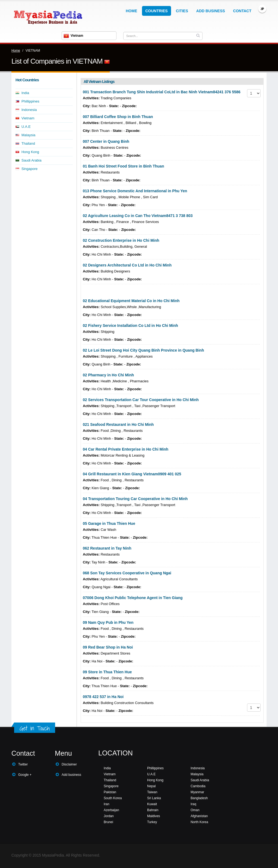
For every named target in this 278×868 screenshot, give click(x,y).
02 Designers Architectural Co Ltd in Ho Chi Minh (127, 265)
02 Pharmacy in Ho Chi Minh (108, 375)
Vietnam (28, 118)
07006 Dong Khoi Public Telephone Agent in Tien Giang (133, 598)
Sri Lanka (154, 798)
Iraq (193, 804)
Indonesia (29, 110)
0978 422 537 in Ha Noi (103, 697)
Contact (242, 11)
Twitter (262, 9)
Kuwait (152, 804)
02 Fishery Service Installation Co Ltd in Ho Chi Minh (130, 325)
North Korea (199, 822)
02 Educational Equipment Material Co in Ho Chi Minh (131, 301)
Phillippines (30, 101)
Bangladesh (199, 798)
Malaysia (28, 135)
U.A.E (26, 127)
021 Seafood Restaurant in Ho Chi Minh (118, 424)
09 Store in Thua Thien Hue (107, 672)
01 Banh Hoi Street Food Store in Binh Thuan (123, 166)
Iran (107, 804)
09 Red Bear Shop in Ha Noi (108, 647)
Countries (156, 11)
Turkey (152, 822)
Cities (182, 11)
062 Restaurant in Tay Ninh (107, 548)
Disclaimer (69, 764)
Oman (195, 810)
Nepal (151, 786)
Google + (25, 775)
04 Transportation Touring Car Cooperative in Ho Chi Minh (135, 499)
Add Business (211, 11)
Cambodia (198, 786)
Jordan (109, 816)
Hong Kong (30, 152)
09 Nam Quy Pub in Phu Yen (108, 622)
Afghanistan (199, 816)
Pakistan (110, 792)
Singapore (29, 169)
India (25, 93)
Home (131, 11)
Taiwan (152, 792)
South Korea (113, 798)
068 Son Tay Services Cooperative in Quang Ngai (127, 573)
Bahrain (153, 810)
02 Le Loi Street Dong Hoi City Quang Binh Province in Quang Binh (143, 350)
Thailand (28, 143)
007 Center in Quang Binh (106, 141)
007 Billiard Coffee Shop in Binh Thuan (118, 117)
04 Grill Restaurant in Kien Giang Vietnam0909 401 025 (132, 474)
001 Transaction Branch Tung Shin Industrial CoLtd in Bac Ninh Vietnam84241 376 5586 (162, 92)
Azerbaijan (111, 810)
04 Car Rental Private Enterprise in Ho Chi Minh (126, 449)
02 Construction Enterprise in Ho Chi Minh (121, 240)
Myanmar (197, 792)
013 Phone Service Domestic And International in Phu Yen (135, 191)
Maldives (154, 816)
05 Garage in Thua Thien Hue (109, 523)
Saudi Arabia (31, 160)
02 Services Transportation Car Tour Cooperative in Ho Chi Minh (141, 400)
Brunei (108, 822)
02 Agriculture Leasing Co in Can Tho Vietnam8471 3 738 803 (138, 216)
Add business (71, 775)
